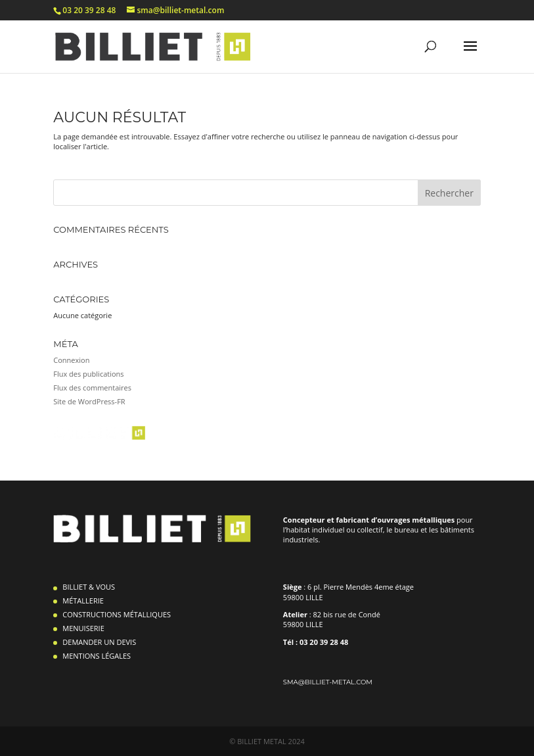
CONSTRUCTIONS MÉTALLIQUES (117, 614)
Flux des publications (88, 374)
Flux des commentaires (92, 388)
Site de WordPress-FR (89, 401)
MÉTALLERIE (83, 601)
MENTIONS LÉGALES (97, 656)
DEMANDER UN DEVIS (99, 642)
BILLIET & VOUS (89, 587)
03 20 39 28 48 (89, 10)
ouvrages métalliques (417, 520)
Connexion (71, 360)
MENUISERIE (83, 628)
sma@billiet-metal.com (328, 682)
